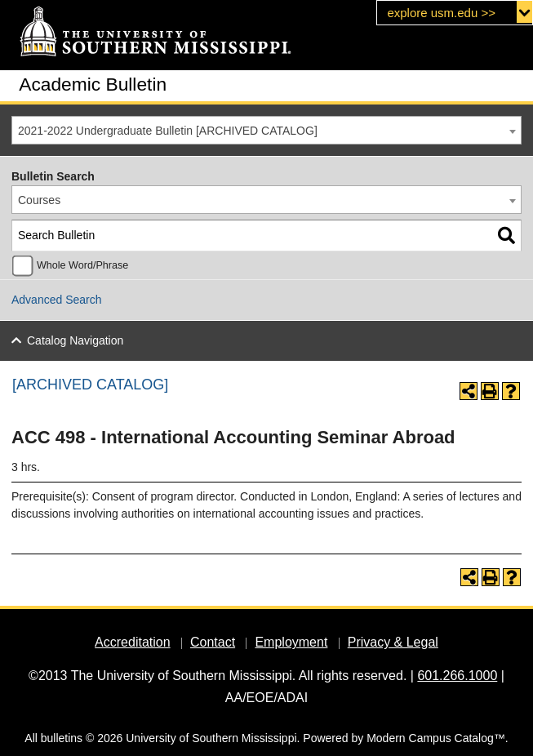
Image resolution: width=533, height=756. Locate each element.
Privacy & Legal (393, 642)
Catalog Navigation (75, 340)
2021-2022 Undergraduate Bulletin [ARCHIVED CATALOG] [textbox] (168, 131)
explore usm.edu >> (441, 13)
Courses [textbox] (39, 200)
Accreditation (133, 642)
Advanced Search (57, 300)
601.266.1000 (457, 676)
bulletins (62, 738)
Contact (213, 642)
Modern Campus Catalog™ (436, 738)
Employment (291, 642)
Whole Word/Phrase (82, 265)
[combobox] (266, 130)
